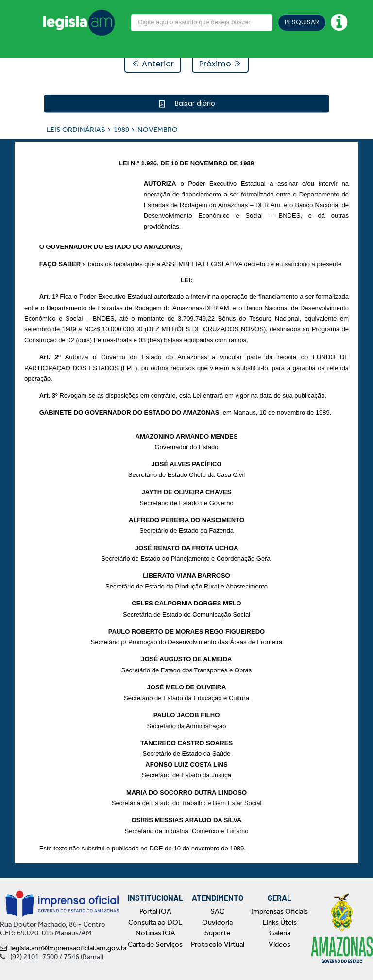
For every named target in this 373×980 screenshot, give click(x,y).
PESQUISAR (302, 22)
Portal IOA (155, 911)
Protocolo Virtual (218, 944)
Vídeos (280, 944)
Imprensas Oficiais (280, 911)
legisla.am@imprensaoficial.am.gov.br (64, 948)
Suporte (217, 933)
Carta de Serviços (155, 944)
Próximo (220, 64)
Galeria (280, 933)
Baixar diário (194, 103)
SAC (217, 911)
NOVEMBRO (158, 129)
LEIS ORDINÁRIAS (76, 129)
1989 (121, 129)
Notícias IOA (155, 933)
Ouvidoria (217, 922)
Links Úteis (280, 922)
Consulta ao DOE (155, 922)
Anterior (153, 64)
